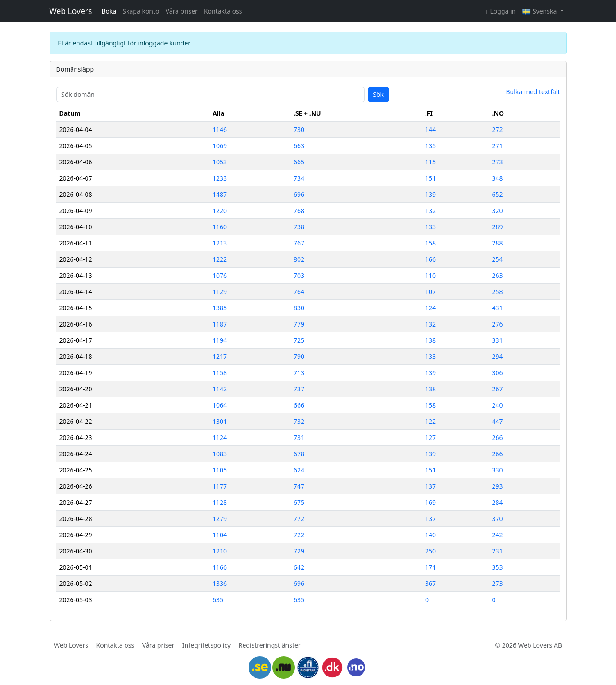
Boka (109, 11)
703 (299, 275)
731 (299, 438)
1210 (220, 551)
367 (430, 583)
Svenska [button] (540, 11)
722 (299, 535)
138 (430, 340)
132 (430, 211)
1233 (220, 178)
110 (430, 275)
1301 (220, 421)
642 (299, 567)
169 (430, 502)
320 (498, 211)
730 (299, 129)
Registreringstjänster (270, 645)
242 (498, 535)
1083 (220, 454)
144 (430, 129)
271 (498, 146)
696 (299, 194)
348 (498, 178)
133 (430, 227)
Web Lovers (71, 11)
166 (430, 259)
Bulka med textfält (533, 92)
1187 (220, 324)
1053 (220, 162)
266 (498, 438)
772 (299, 519)
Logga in (501, 11)
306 (498, 373)
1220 (220, 211)
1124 (220, 438)
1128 (220, 502)
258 (498, 292)
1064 (220, 405)
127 (430, 438)
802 (299, 259)
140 (430, 535)
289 (498, 227)
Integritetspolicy (206, 645)
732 (299, 421)
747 (299, 486)
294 (498, 356)
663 (299, 146)
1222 (220, 259)
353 (498, 567)
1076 (220, 275)
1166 (220, 567)
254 (498, 259)
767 (299, 243)
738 (299, 227)
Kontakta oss (223, 11)
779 (299, 324)
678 (299, 454)
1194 (220, 340)
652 (498, 194)
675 (299, 502)
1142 (220, 389)
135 (430, 146)
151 (430, 178)
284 (498, 502)
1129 (220, 292)
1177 (220, 486)
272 (498, 129)
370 (498, 519)
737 (299, 389)
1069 (220, 146)
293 (498, 486)
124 (430, 308)
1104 (220, 535)
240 (498, 405)
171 (430, 567)
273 (498, 162)
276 (498, 324)
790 (299, 356)
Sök (378, 94)
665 (299, 162)
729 (299, 551)
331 (498, 340)
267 (498, 389)
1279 (220, 519)
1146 (220, 129)
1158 (220, 373)
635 (218, 600)
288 (498, 243)
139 (430, 194)
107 (430, 292)
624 (299, 470)
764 (299, 292)
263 (498, 275)
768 (299, 211)
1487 (220, 194)
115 (430, 162)
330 (498, 470)
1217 (220, 356)
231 (498, 551)
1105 (220, 470)
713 (299, 373)
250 (430, 551)
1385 (220, 308)
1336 (220, 583)
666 (299, 405)
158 (430, 243)
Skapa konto (141, 11)
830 (299, 308)
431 (498, 308)
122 (430, 421)
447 (498, 421)
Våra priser (182, 11)
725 (299, 340)
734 (299, 178)
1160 (220, 227)
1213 (220, 243)
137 (430, 486)
